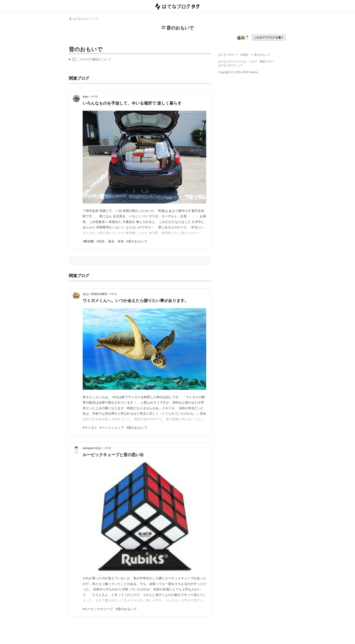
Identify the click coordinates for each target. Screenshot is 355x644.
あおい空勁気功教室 (95, 294)
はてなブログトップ (230, 65)
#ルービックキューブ (98, 609)
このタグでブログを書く (269, 38)
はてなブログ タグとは (232, 62)
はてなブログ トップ (83, 19)
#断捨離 (88, 241)
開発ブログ (266, 62)
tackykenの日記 (92, 448)
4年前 (95, 97)
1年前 (108, 448)
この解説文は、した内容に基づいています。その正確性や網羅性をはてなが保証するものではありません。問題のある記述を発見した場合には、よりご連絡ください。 (90, 60)
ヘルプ (253, 62)
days (85, 97)
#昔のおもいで (137, 241)
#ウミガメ (90, 428)
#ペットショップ (112, 428)
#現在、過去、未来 (110, 241)
